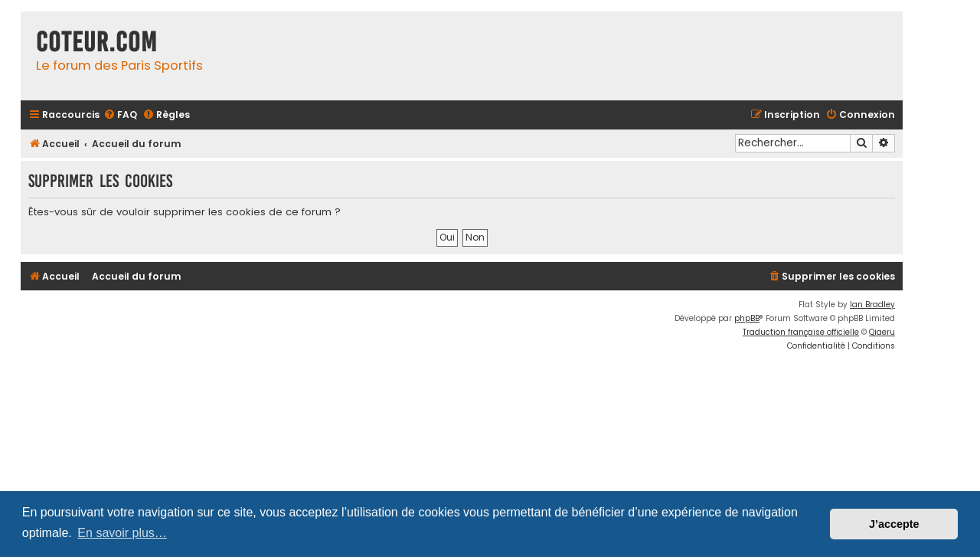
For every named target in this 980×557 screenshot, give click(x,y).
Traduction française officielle (801, 332)
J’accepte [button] (894, 524)
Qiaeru (882, 332)
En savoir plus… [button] (122, 533)
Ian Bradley (872, 305)
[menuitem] (120, 115)
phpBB (747, 318)
